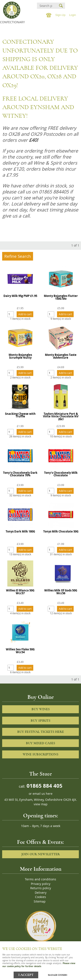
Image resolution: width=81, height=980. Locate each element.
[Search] (46, 6)
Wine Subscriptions (40, 754)
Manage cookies (58, 975)
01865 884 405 (44, 786)
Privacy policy (41, 884)
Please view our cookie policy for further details (39, 965)
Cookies (40, 897)
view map (41, 804)
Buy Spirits (40, 721)
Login (73, 15)
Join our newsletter (41, 854)
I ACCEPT (26, 975)
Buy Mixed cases (40, 743)
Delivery (41, 893)
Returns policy (41, 888)
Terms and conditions (40, 879)
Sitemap (40, 901)
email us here (43, 794)
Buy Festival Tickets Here (41, 732)
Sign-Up (60, 15)
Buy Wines (41, 709)
